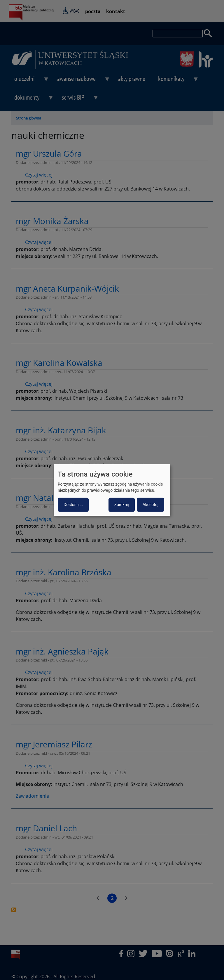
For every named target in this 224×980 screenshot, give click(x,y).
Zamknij (122, 505)
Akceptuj (150, 505)
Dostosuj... (73, 505)
